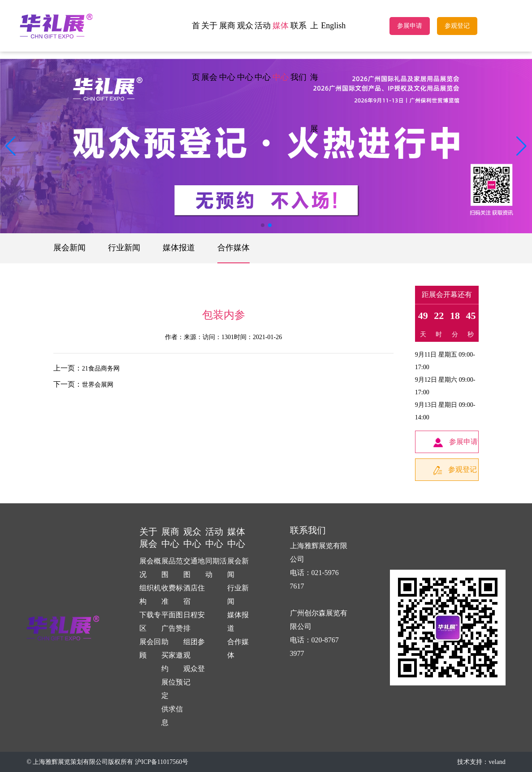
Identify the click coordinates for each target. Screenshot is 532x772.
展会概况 (150, 568)
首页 (196, 51)
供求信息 (172, 716)
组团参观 (194, 648)
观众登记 (194, 675)
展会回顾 (150, 648)
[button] (521, 146)
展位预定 (172, 689)
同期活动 (216, 568)
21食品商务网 (101, 369)
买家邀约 (172, 662)
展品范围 (172, 568)
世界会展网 (98, 385)
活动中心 (263, 51)
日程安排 (194, 622)
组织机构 (150, 595)
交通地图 (194, 568)
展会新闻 (69, 248)
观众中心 (245, 51)
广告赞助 (172, 635)
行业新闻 (124, 248)
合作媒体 (234, 248)
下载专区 (150, 622)
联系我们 (298, 51)
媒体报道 (179, 248)
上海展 (314, 77)
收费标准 (172, 595)
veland (497, 762)
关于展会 (209, 51)
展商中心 (227, 51)
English (333, 26)
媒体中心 (281, 51)
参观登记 (457, 26)
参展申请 (410, 26)
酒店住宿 (194, 595)
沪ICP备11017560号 (162, 762)
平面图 (172, 615)
